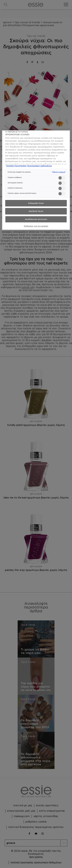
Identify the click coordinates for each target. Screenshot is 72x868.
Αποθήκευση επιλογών (36, 219)
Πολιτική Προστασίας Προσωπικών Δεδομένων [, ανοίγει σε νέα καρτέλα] (29, 166)
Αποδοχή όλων (36, 211)
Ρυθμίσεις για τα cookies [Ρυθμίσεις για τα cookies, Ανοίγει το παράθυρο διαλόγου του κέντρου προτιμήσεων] (36, 226)
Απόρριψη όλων (36, 203)
